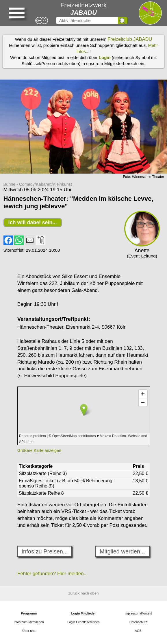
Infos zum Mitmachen (29, 622)
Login (105, 57)
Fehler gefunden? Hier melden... (53, 574)
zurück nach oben (83, 593)
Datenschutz (138, 622)
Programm (29, 613)
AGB (138, 631)
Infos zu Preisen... (45, 551)
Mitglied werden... (122, 551)
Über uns (29, 631)
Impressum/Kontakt (138, 613)
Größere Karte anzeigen (39, 450)
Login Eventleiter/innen (83, 622)
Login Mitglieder (84, 613)
